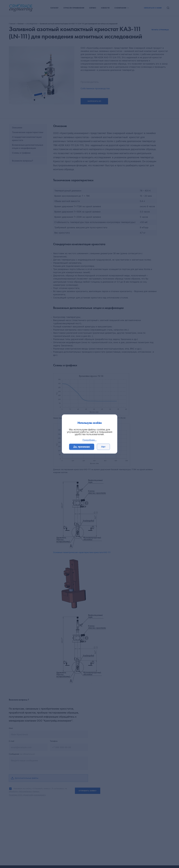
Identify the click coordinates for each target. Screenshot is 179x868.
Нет (103, 447)
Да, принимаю (82, 447)
